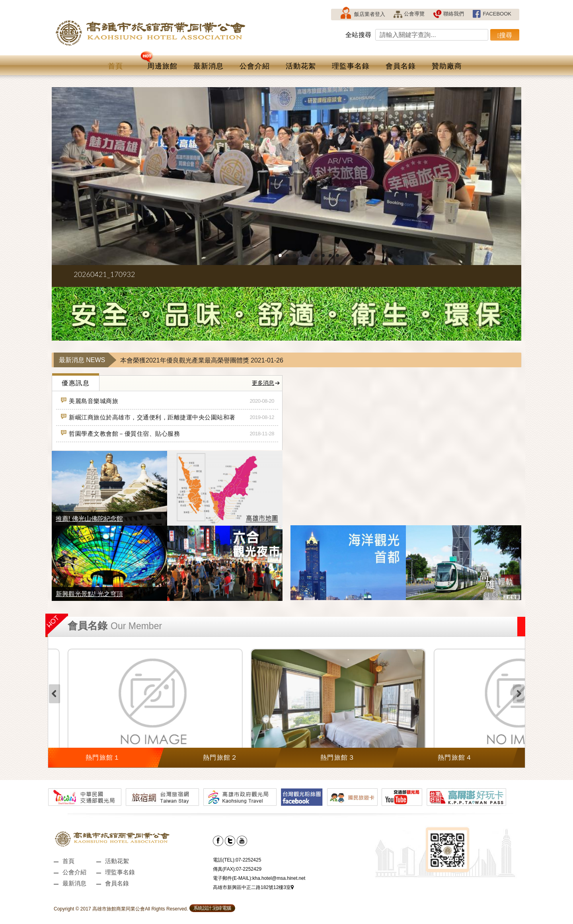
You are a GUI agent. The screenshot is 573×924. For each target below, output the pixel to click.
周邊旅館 (159, 63)
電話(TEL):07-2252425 (237, 860)
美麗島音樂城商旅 (89, 400)
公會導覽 (409, 14)
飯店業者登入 (362, 15)
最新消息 (209, 66)
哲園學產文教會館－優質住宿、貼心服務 (120, 432)
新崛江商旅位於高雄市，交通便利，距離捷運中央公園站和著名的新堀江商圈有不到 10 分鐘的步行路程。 (148, 417)
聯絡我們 (448, 14)
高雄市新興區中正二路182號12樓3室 (253, 887)
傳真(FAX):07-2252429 (237, 869)
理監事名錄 (351, 66)
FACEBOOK (492, 14)
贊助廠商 (447, 66)
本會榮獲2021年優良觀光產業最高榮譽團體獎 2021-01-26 (202, 360)
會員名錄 (401, 66)
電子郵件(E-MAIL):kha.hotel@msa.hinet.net (259, 878)
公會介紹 (255, 66)
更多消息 (266, 383)
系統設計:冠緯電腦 (212, 908)
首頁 (115, 66)
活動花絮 (301, 66)
